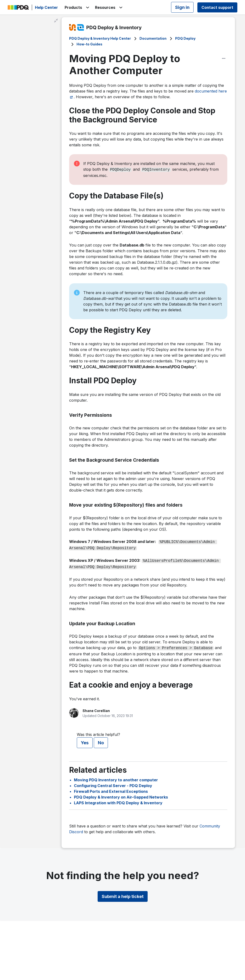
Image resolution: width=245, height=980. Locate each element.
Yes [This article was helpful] (85, 740)
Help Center (46, 7)
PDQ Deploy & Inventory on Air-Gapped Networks (121, 794)
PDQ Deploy (185, 38)
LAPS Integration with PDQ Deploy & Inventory (118, 800)
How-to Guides (89, 44)
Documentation (153, 38)
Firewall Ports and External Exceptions (111, 788)
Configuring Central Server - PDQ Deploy (113, 783)
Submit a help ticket (123, 894)
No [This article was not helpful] (101, 740)
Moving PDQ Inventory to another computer (116, 777)
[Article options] (224, 58)
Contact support (217, 7)
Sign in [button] (182, 7)
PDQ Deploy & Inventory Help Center (100, 38)
